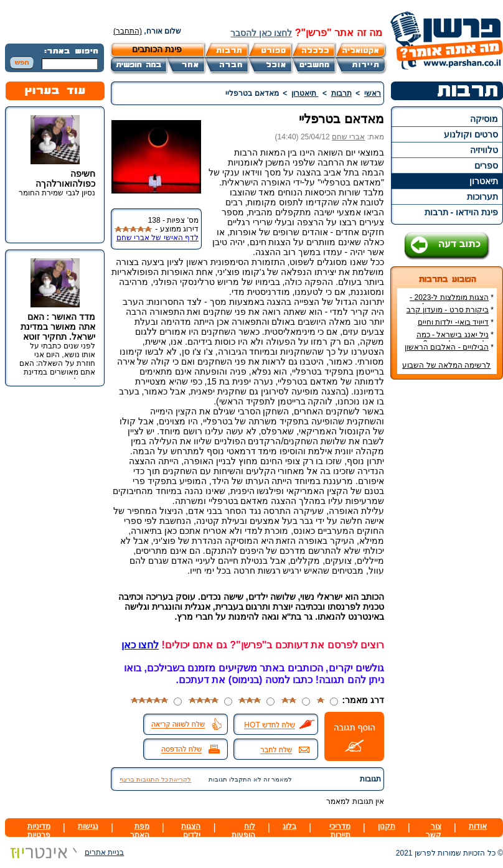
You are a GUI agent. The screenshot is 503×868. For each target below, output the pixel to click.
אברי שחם (348, 137)
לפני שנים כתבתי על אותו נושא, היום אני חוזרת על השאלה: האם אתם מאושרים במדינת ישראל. (57, 363)
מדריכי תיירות (340, 831)
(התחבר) (128, 31)
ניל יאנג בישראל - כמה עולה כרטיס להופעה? (455, 339)
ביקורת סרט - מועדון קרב (448, 310)
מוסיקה (484, 119)
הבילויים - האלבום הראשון (447, 347)
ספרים (486, 166)
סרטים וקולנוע (471, 134)
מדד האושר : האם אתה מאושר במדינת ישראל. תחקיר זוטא (58, 327)
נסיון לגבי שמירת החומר (57, 193)
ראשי (373, 93)
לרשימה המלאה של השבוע (446, 365)
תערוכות (482, 197)
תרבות (341, 93)
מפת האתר (140, 831)
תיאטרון (484, 181)
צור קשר (434, 831)
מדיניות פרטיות (39, 831)
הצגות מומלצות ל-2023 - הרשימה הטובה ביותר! (452, 302)
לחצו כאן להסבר (261, 33)
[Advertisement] (447, 575)
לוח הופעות (243, 831)
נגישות (88, 826)
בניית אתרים (64, 852)
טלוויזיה (484, 150)
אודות (478, 826)
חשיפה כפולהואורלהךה (65, 179)
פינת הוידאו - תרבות (461, 212)
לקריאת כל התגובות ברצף (155, 779)
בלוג (289, 826)
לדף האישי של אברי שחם (157, 238)
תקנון (387, 826)
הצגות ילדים (191, 831)
